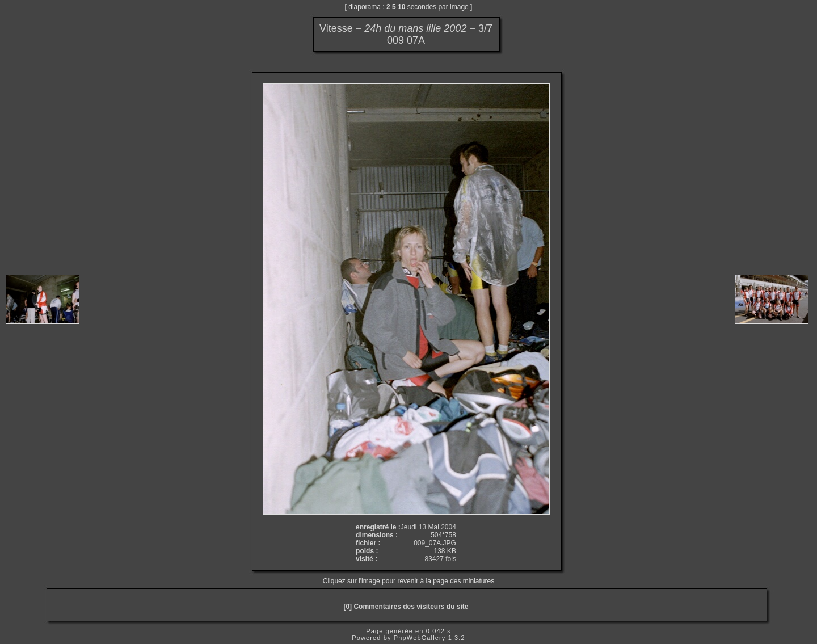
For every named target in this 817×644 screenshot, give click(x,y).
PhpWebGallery (420, 638)
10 (401, 7)
